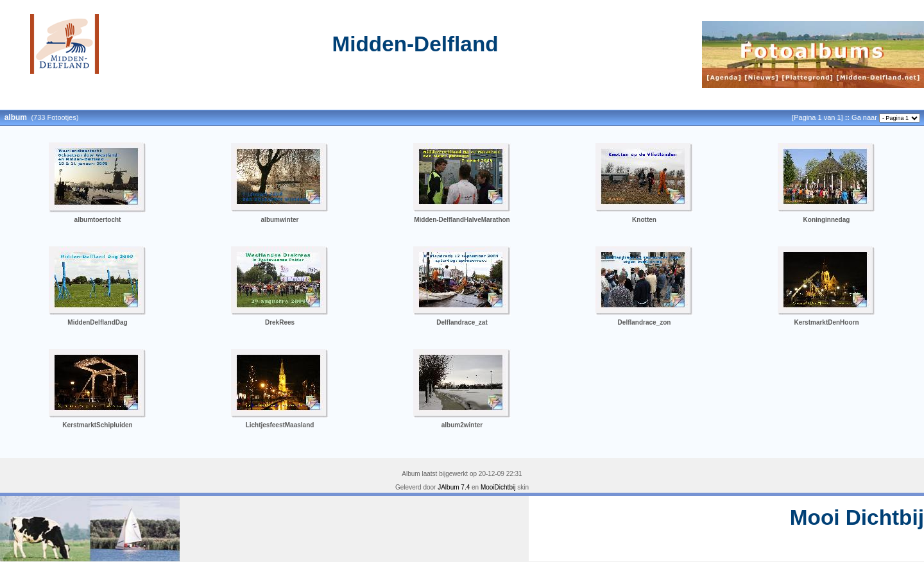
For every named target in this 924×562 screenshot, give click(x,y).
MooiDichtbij (498, 487)
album (16, 117)
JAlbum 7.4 (454, 487)
